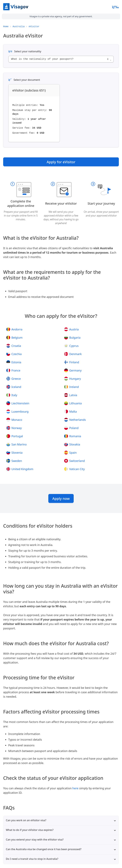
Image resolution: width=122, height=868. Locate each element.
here (75, 788)
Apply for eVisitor (61, 162)
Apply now (61, 498)
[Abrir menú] (115, 7)
